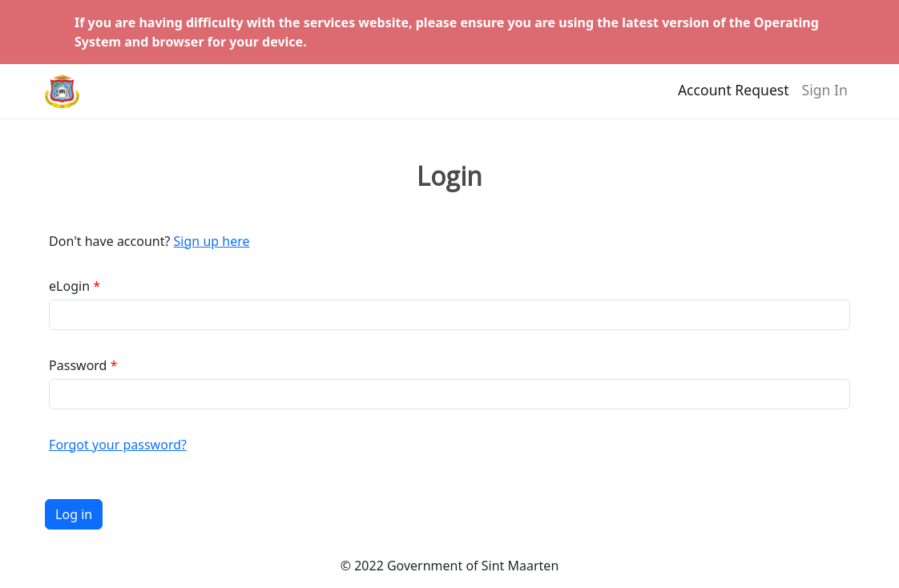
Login (449, 176)
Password (78, 365)
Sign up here (212, 241)
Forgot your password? (118, 445)
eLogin (69, 286)
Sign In (825, 97)
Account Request (734, 97)
